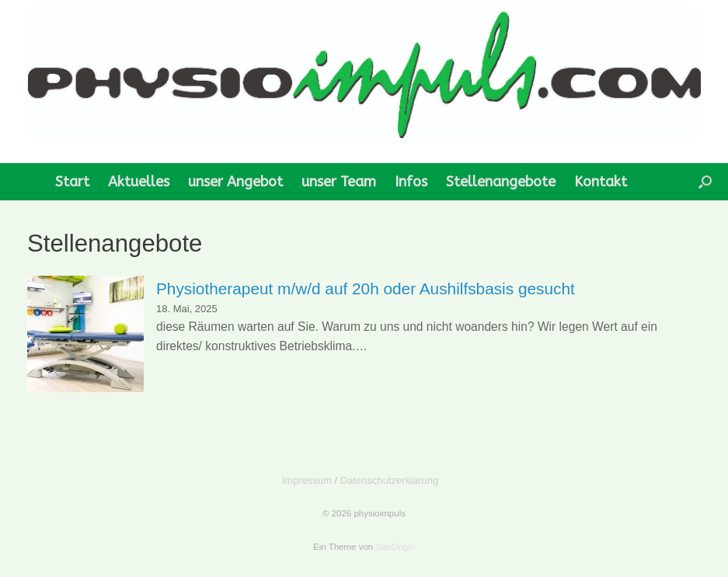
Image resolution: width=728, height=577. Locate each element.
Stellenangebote (501, 182)
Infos (411, 182)
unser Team (339, 182)
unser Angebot (235, 182)
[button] (705, 182)
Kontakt (601, 182)
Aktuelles (139, 182)
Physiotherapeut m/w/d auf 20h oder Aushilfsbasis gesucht (366, 288)
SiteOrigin (395, 547)
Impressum (307, 480)
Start (72, 182)
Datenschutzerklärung (389, 480)
